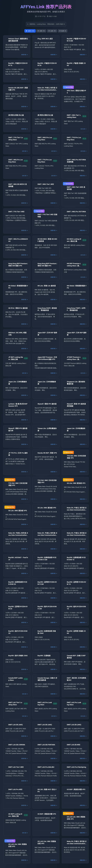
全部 (30, 31)
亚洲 (41, 31)
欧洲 (63, 31)
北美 (52, 31)
